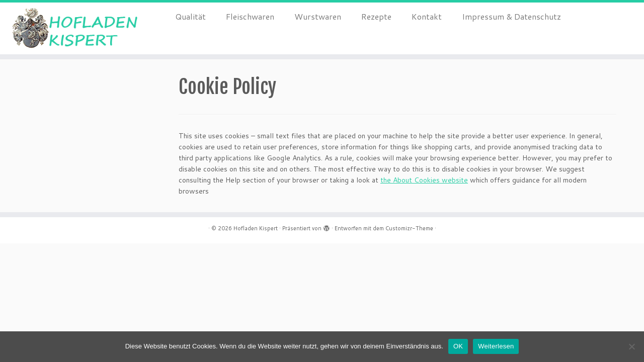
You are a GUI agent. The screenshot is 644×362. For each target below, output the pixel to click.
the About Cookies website (424, 180)
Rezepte (376, 16)
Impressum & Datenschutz (511, 16)
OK (458, 346)
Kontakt (427, 16)
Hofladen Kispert (256, 228)
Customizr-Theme (409, 228)
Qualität (190, 16)
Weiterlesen (496, 346)
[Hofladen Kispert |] (74, 28)
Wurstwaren (318, 16)
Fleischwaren (250, 16)
